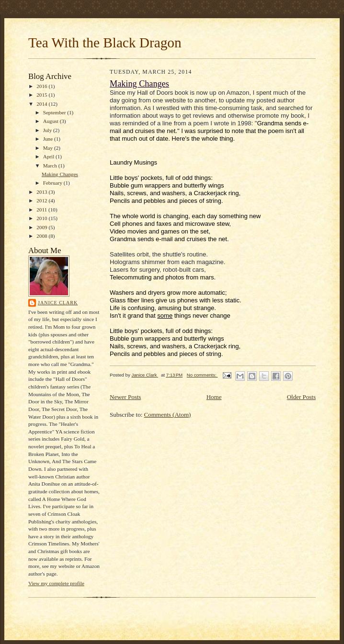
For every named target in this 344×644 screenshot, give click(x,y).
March (51, 166)
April (49, 156)
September (55, 112)
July (48, 130)
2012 (42, 200)
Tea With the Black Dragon (105, 43)
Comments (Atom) (168, 415)
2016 (42, 86)
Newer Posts (125, 397)
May (49, 148)
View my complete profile (56, 583)
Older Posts (301, 397)
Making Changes (60, 174)
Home (214, 397)
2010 (42, 218)
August (52, 121)
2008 (42, 236)
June (49, 139)
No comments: (202, 375)
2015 (42, 95)
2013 (42, 192)
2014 (42, 104)
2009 (42, 227)
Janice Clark (58, 303)
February (53, 183)
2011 (42, 210)
